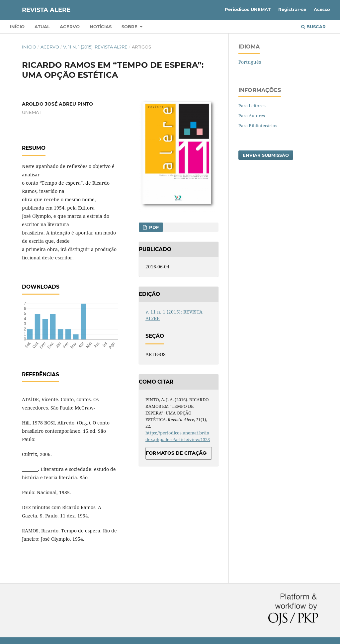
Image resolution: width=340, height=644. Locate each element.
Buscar (313, 27)
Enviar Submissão (266, 155)
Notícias (101, 27)
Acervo (70, 27)
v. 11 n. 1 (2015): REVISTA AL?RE (95, 47)
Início (17, 27)
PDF (153, 227)
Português (250, 62)
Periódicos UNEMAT (248, 9)
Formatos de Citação (176, 453)
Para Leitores (252, 106)
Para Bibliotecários (258, 126)
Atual (42, 27)
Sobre (130, 27)
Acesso (322, 9)
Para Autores (252, 116)
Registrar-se (292, 9)
